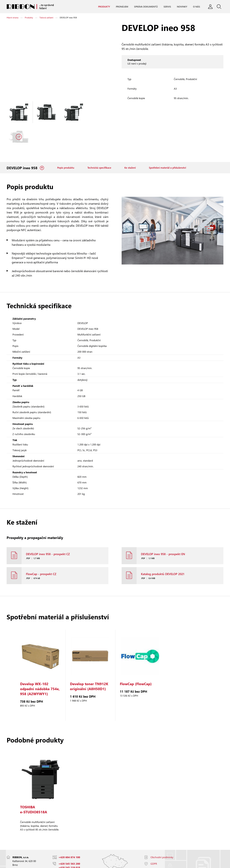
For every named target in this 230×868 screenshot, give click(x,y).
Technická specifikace (99, 144)
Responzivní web (46, 864)
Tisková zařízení (46, 18)
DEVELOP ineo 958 (23, 144)
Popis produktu (66, 144)
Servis (167, 7)
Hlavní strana (12, 18)
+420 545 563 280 (69, 842)
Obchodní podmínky (162, 836)
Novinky (182, 7)
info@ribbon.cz (68, 852)
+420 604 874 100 (69, 836)
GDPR (154, 842)
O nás (196, 7)
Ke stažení (130, 144)
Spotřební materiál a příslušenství (167, 144)
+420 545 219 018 (69, 846)
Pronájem (122, 7)
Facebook (156, 849)
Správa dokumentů (146, 7)
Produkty (104, 7)
